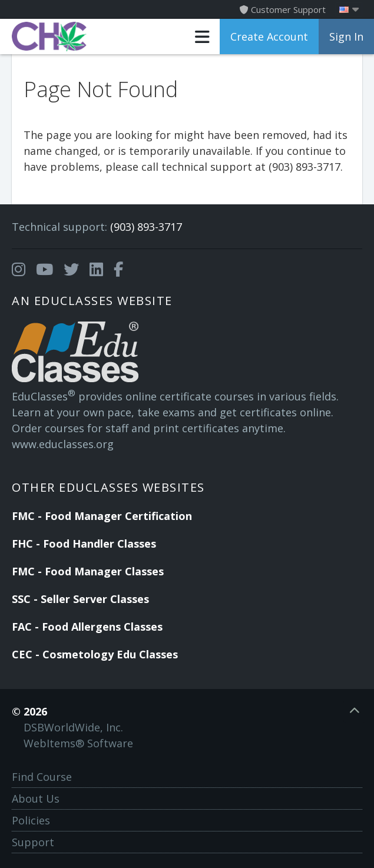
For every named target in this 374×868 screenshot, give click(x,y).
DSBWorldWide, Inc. (73, 727)
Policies (31, 820)
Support (33, 842)
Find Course (42, 777)
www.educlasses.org (63, 444)
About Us (36, 799)
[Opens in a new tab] (19, 270)
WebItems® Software (78, 743)
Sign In (346, 37)
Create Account (269, 37)
